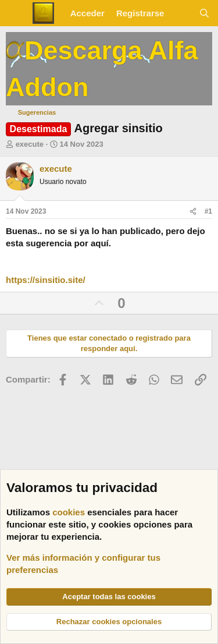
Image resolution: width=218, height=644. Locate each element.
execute (30, 144)
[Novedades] (181, 13)
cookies (69, 512)
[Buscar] (204, 13)
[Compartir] (193, 212)
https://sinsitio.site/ (46, 280)
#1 (208, 211)
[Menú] (16, 13)
